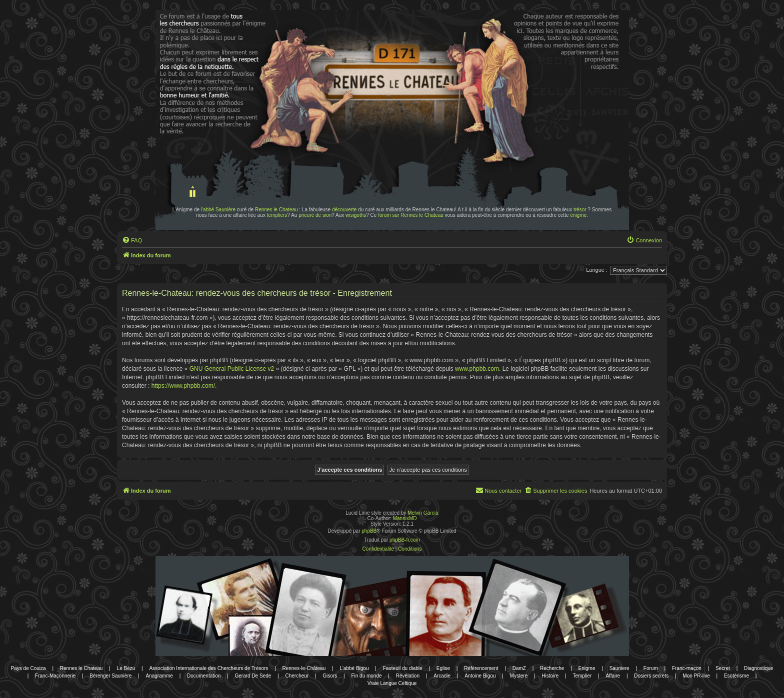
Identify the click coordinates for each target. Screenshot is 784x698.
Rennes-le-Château (304, 668)
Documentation (204, 676)
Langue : (597, 270)
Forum (651, 668)
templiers (277, 215)
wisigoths (356, 215)
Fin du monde (366, 676)
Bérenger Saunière (110, 676)
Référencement (481, 668)
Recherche (552, 668)
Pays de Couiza (28, 668)
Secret (723, 668)
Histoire (550, 676)
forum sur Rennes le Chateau (411, 215)
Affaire (613, 676)
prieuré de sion (315, 215)
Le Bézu (126, 668)
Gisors (330, 676)
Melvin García (423, 513)
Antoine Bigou (480, 676)
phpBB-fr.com (405, 540)
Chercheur (297, 676)
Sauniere (619, 668)
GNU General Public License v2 (232, 369)
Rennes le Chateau (276, 210)
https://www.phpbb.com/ (183, 386)
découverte (344, 210)
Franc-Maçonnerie (55, 676)
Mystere (519, 676)
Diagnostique (758, 668)
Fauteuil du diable (403, 668)
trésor (580, 210)
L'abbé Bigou (354, 668)
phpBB (369, 531)
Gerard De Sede (253, 676)
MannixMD (405, 518)
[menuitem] (132, 240)
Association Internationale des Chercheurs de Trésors (208, 668)
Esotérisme (736, 676)
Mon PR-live (696, 676)
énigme (578, 215)
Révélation (408, 676)
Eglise (443, 668)
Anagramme (159, 676)
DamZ (519, 668)
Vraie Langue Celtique (392, 683)
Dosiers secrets (651, 676)
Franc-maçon (687, 668)
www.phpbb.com (477, 369)
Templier (582, 676)
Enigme (587, 668)
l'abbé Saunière (218, 210)
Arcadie (442, 676)
